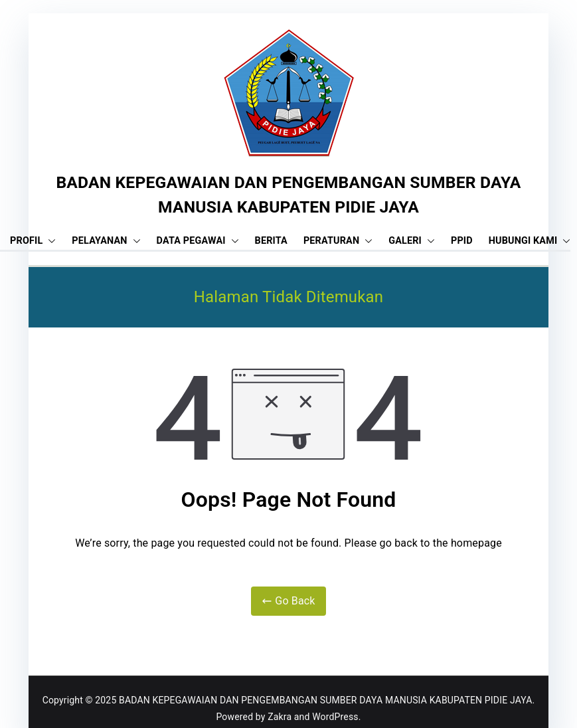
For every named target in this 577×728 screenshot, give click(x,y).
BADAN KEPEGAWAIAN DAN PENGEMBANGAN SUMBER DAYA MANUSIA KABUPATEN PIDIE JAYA (325, 700)
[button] (49, 241)
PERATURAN (338, 241)
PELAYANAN (106, 241)
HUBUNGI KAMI (530, 241)
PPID (462, 241)
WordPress (335, 717)
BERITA (271, 241)
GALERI (412, 241)
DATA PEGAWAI (198, 241)
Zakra (280, 717)
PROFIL (33, 241)
